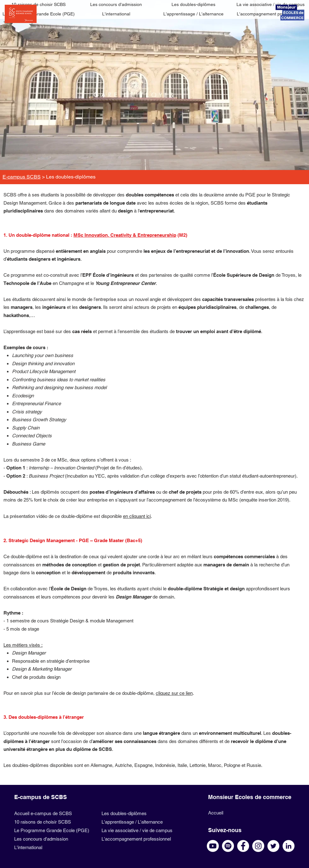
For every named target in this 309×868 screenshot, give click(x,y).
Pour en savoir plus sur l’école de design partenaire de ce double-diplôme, (80, 693)
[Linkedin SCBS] (289, 846)
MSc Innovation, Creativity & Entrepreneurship (125, 235)
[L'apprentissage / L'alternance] (193, 14)
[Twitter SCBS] (273, 846)
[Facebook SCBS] (243, 846)
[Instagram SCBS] (258, 846)
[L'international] (116, 14)
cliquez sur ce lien (174, 693)
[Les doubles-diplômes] (193, 5)
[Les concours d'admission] (116, 5)
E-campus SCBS (22, 177)
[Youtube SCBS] (213, 846)
